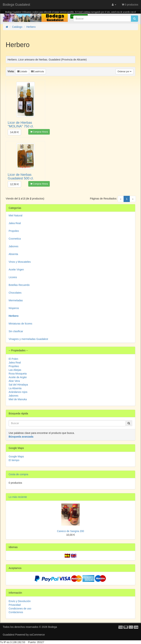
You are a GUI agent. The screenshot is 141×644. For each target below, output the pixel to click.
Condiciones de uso (20, 609)
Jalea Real (15, 223)
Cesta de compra (18, 474)
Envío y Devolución (20, 601)
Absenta (13, 254)
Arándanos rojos (18, 392)
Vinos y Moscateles (20, 262)
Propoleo (14, 231)
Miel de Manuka (18, 399)
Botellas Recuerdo (19, 285)
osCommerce (37, 635)
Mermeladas (16, 300)
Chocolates (15, 293)
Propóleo (14, 366)
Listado (22, 72)
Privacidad (15, 605)
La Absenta (15, 388)
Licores (13, 277)
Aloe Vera (14, 381)
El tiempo (14, 460)
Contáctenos (16, 612)
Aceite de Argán (18, 377)
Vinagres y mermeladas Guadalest (28, 339)
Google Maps (16, 456)
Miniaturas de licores (20, 324)
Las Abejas (15, 370)
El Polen (13, 359)
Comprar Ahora (39, 132)
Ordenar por (124, 72)
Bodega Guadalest (16, 5)
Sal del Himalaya (18, 385)
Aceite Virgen (16, 270)
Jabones (13, 246)
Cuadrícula (37, 72)
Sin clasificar (16, 331)
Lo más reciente (18, 497)
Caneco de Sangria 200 (70, 531)
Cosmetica (15, 239)
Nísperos (14, 308)
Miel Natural (16, 215)
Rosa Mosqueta (18, 374)
